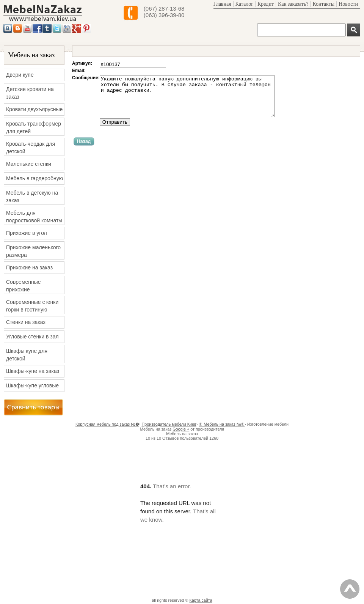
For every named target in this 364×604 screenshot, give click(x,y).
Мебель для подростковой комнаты (34, 217)
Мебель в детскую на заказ (32, 197)
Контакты (323, 4)
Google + (181, 429)
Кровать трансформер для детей (34, 127)
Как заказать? (293, 4)
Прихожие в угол (27, 233)
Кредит (266, 4)
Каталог (244, 4)
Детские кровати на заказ (30, 93)
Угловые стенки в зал (32, 337)
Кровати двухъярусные (34, 109)
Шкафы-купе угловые (32, 385)
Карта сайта (201, 600)
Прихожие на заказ (29, 267)
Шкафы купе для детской (27, 355)
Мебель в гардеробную (35, 178)
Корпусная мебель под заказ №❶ (107, 424)
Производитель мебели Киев (169, 424)
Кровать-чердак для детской (31, 148)
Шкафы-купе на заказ (33, 371)
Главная (222, 4)
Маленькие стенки (29, 164)
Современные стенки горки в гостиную (32, 306)
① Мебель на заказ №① (222, 424)
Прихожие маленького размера (33, 251)
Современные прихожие (24, 286)
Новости (348, 4)
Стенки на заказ (26, 322)
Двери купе (20, 75)
